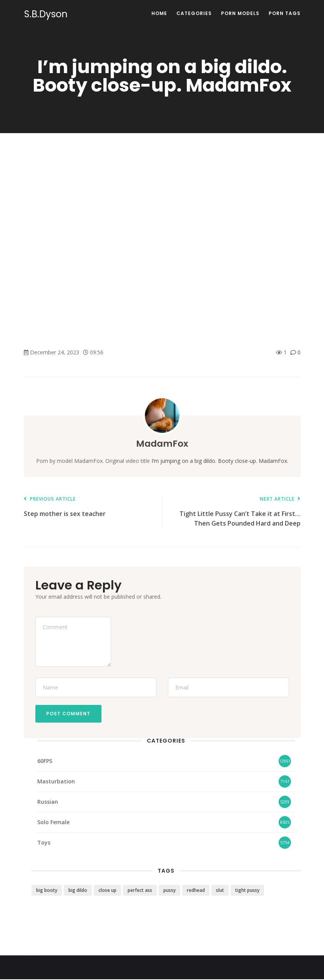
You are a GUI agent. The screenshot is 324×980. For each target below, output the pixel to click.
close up (107, 891)
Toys (44, 843)
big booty (47, 891)
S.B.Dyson (46, 14)
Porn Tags (285, 13)
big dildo (78, 891)
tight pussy (247, 891)
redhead (196, 891)
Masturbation (56, 782)
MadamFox (162, 443)
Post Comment (69, 714)
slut (220, 891)
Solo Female (53, 822)
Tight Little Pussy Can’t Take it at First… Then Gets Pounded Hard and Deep (235, 512)
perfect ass (140, 891)
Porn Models (240, 13)
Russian (48, 802)
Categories (194, 13)
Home (159, 13)
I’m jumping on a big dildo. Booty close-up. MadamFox (219, 461)
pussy (169, 891)
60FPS (45, 761)
